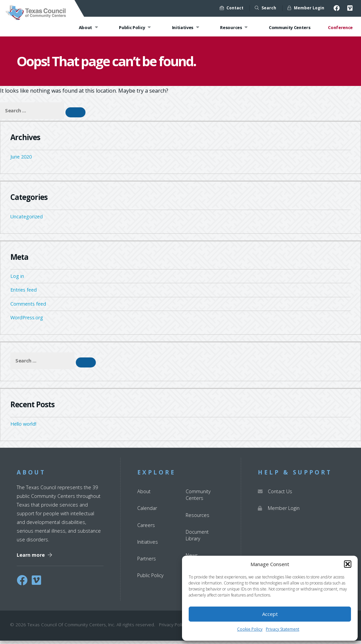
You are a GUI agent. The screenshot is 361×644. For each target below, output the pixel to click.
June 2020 (21, 160)
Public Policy (136, 27)
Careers (146, 528)
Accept (270, 614)
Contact (232, 8)
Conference (340, 27)
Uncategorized (27, 220)
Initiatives (187, 27)
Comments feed (28, 307)
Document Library (197, 539)
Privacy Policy (173, 628)
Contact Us (275, 495)
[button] (348, 564)
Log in (17, 280)
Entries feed (24, 293)
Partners (147, 562)
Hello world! (23, 427)
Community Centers (290, 27)
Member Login (306, 8)
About (89, 27)
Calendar (147, 512)
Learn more (34, 558)
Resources (235, 27)
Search (265, 8)
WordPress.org (27, 321)
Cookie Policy (250, 629)
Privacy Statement (283, 629)
